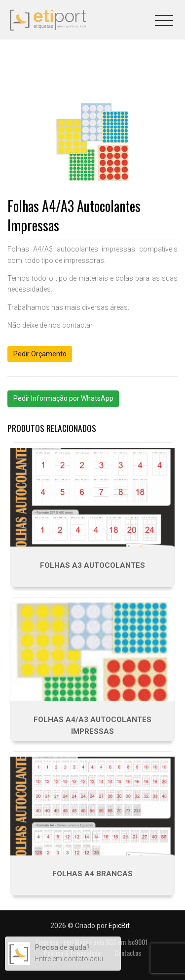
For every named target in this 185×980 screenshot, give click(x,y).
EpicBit (119, 926)
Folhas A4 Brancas (92, 874)
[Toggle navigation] (164, 17)
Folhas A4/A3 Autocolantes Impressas (92, 725)
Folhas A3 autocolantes (92, 565)
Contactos (128, 953)
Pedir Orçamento (40, 354)
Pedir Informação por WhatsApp (63, 398)
